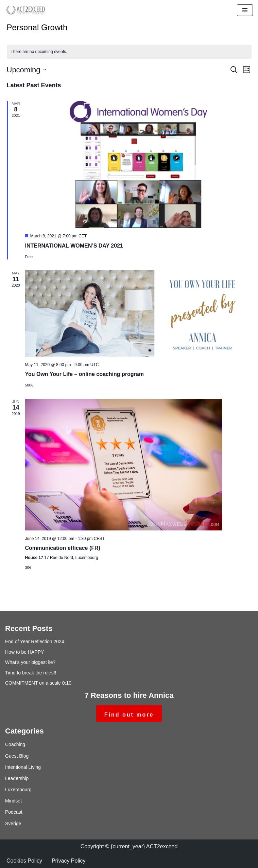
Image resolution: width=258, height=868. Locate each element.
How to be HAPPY (24, 652)
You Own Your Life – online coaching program (84, 374)
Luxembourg (18, 790)
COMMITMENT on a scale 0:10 (38, 683)
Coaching (15, 744)
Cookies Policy (24, 861)
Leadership (17, 778)
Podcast (14, 812)
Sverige (13, 824)
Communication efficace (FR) (63, 548)
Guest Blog (17, 756)
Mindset (13, 801)
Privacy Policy (69, 861)
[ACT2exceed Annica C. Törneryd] (25, 10)
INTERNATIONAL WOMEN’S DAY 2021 (74, 246)
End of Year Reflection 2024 (35, 641)
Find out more (129, 715)
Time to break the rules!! (31, 673)
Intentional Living (23, 767)
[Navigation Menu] (245, 10)
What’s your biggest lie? (30, 662)
